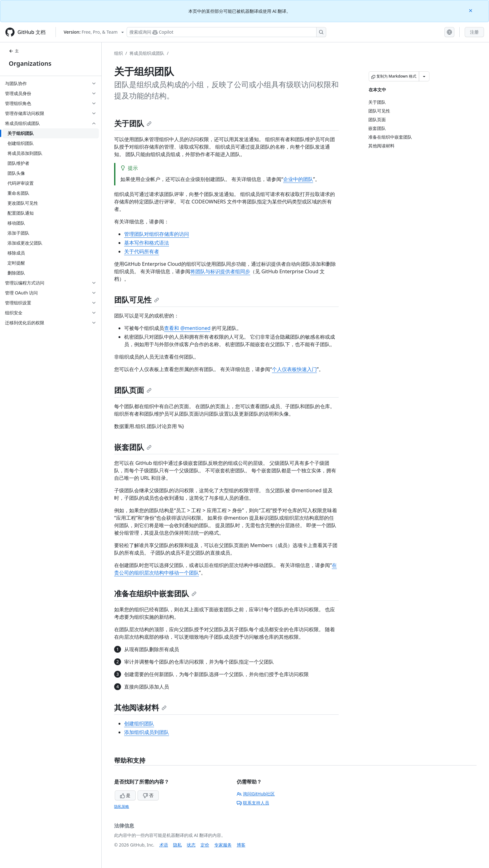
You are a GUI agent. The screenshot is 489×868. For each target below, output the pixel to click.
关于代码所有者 (142, 251)
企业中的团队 (298, 179)
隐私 (177, 845)
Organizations (30, 63)
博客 (241, 845)
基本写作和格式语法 (147, 243)
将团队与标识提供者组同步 (220, 271)
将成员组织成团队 (147, 53)
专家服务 (223, 845)
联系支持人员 (253, 803)
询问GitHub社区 (256, 794)
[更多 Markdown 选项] (424, 76)
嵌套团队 (133, 447)
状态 (191, 845)
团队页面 (133, 390)
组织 (119, 53)
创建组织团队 (139, 723)
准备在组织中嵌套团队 (155, 593)
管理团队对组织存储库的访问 (157, 234)
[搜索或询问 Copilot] (226, 32)
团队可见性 (137, 300)
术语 (164, 845)
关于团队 (133, 123)
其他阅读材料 (140, 707)
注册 (474, 32)
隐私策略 (122, 806)
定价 (205, 845)
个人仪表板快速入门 (294, 369)
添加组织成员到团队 (147, 732)
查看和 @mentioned (187, 328)
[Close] (471, 10)
